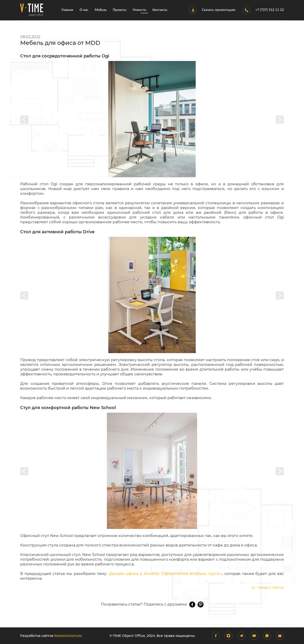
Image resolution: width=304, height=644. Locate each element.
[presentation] (24, 120)
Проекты (120, 10)
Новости (139, 10)
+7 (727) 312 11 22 (263, 10)
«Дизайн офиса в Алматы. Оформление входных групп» (165, 574)
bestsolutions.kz (68, 636)
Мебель (101, 10)
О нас (84, 10)
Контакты (160, 10)
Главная (67, 10)
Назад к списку (268, 588)
